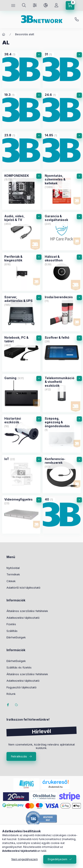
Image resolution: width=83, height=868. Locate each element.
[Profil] (56, 5)
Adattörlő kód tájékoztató (23, 588)
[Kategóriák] (13, 5)
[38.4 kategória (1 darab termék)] (21, 69)
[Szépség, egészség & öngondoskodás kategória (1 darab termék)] (62, 434)
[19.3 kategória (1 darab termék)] (21, 110)
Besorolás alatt (25, 34)
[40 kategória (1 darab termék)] (62, 515)
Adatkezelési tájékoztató (23, 618)
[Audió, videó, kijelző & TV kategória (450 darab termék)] (21, 231)
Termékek (13, 574)
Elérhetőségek (16, 637)
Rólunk (11, 694)
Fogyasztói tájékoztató (22, 687)
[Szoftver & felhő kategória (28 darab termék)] (62, 353)
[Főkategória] (4, 34)
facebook (8, 705)
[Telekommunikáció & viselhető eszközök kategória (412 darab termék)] (62, 393)
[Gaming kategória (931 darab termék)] (21, 393)
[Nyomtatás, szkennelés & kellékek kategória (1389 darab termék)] (62, 191)
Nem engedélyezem (25, 859)
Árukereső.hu (55, 787)
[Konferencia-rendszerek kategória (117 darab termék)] (62, 474)
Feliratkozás (19, 756)
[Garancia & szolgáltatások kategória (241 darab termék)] (62, 231)
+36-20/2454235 (77, 19)
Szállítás (12, 631)
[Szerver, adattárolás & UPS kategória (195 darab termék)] (21, 312)
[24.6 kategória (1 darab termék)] (62, 110)
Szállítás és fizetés (19, 667)
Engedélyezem (57, 859)
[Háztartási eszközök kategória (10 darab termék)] (21, 434)
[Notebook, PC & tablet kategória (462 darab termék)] (21, 353)
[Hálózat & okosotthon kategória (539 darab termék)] (62, 272)
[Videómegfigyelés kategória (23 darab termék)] (21, 515)
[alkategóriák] (39, 55)
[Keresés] (24, 5)
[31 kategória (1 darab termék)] (62, 69)
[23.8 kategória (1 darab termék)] (21, 150)
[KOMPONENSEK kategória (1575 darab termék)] (21, 191)
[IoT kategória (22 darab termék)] (21, 474)
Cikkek (11, 581)
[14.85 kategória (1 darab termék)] (62, 150)
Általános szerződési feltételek (27, 611)
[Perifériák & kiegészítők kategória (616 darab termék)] (21, 272)
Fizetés (11, 624)
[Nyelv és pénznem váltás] (46, 5)
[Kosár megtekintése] (70, 5)
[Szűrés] (35, 5)
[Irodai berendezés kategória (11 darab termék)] (62, 312)
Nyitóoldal (13, 568)
